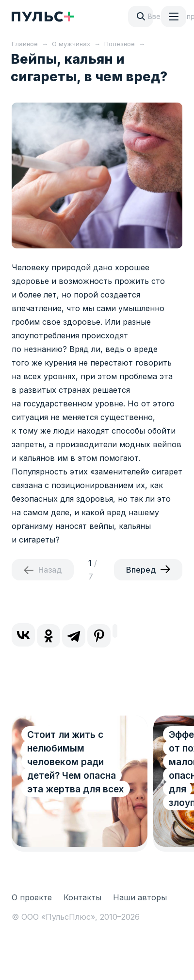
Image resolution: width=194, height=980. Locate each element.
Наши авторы (140, 897)
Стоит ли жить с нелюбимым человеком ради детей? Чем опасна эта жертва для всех (76, 762)
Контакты (82, 897)
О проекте (32, 897)
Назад (50, 570)
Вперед (141, 570)
